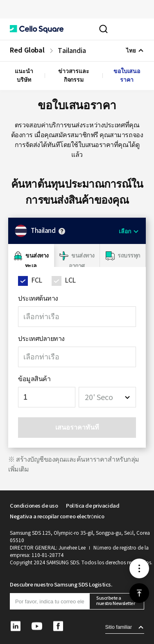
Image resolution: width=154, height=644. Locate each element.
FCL (37, 280)
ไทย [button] (131, 51)
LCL (70, 280)
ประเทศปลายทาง (41, 338)
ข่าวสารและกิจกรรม (74, 75)
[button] (37, 29)
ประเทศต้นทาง (38, 298)
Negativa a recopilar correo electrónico (57, 516)
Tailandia (72, 51)
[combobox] (107, 397)
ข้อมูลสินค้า (34, 379)
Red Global (27, 50)
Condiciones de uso (34, 506)
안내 (62, 231)
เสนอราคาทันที (77, 427)
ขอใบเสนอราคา (127, 75)
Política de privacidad (93, 506)
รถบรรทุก (129, 255)
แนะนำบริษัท (24, 75)
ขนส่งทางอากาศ (82, 261)
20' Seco (99, 397)
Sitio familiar (119, 627)
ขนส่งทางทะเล (37, 261)
